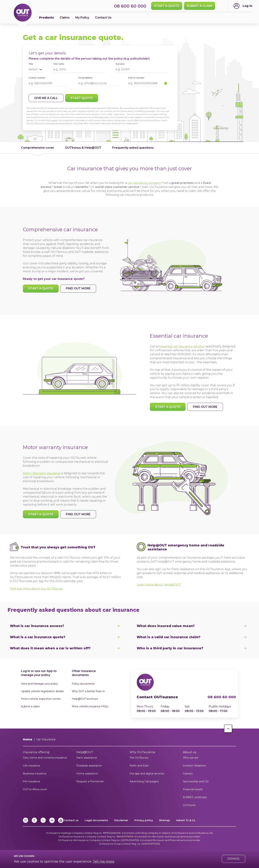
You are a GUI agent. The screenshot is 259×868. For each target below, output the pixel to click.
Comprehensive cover (38, 148)
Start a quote (167, 6)
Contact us (71, 820)
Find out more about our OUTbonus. (37, 589)
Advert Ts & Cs (186, 820)
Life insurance (31, 766)
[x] (43, 822)
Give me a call (46, 98)
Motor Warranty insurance (42, 473)
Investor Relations (194, 766)
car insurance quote (67, 279)
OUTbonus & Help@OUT (83, 148)
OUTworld (189, 805)
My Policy (82, 18)
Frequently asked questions (133, 148)
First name (59, 64)
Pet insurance (31, 781)
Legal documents (96, 820)
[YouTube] (61, 822)
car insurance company (144, 183)
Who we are (191, 758)
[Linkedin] (52, 822)
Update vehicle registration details (42, 691)
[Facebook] (34, 822)
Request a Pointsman (90, 781)
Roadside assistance (89, 766)
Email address (85, 78)
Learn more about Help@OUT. (159, 585)
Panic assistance (87, 758)
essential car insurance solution (183, 346)
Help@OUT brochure (85, 699)
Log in (247, 6)
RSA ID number (136, 78)
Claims (65, 18)
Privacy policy (144, 820)
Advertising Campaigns (144, 781)
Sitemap (164, 820)
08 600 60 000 (220, 697)
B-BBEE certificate (195, 797)
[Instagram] (26, 822)
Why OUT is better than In (88, 691)
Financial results (193, 789)
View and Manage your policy (39, 684)
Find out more (78, 288)
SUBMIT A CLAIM (200, 6)
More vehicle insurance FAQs (90, 706)
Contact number (37, 78)
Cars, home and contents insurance (45, 758)
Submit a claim (30, 706)
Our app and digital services (147, 774)
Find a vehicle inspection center (41, 699)
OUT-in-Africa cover (35, 789)
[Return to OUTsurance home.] (23, 13)
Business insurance (35, 774)
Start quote (82, 98)
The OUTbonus (139, 758)
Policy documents (83, 684)
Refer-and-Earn (139, 766)
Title (31, 64)
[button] (228, 729)
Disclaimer (121, 820)
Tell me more (104, 862)
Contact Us (103, 18)
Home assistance (87, 774)
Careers (188, 774)
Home (28, 739)
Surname (120, 64)
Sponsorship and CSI (196, 781)
